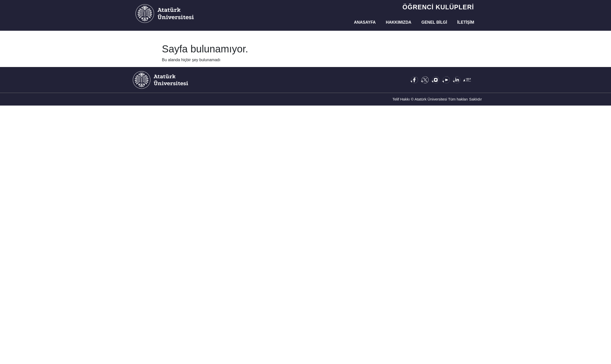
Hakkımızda (398, 22)
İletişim (466, 22)
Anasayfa (365, 22)
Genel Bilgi (434, 22)
